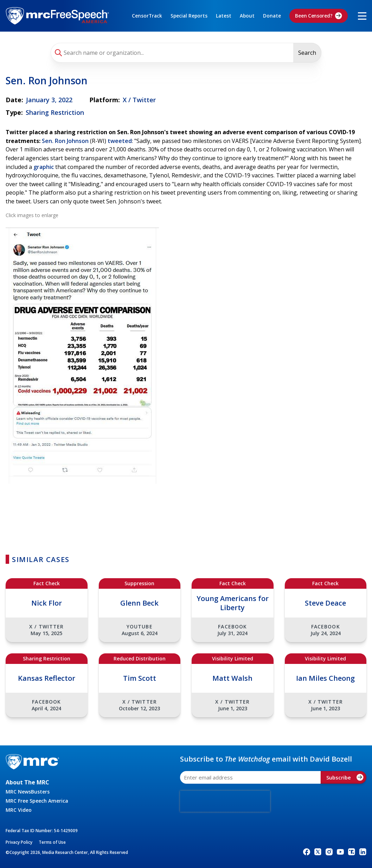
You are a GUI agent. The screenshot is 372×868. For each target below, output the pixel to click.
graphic (44, 167)
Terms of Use (52, 842)
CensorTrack (147, 16)
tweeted (120, 141)
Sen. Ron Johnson (65, 141)
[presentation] (225, 801)
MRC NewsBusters (28, 792)
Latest (224, 16)
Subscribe (345, 777)
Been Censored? (319, 16)
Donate (272, 16)
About (247, 16)
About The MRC (27, 782)
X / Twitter (139, 100)
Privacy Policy (19, 842)
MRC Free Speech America (37, 801)
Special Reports (189, 16)
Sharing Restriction (55, 112)
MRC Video (19, 810)
